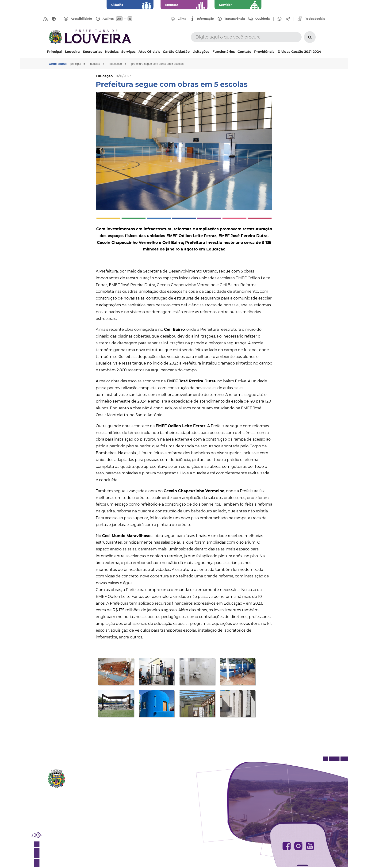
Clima (182, 19)
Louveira (72, 52)
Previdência (264, 52)
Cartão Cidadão (176, 52)
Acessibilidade (81, 19)
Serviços (128, 52)
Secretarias (92, 52)
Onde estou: (58, 64)
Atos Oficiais (149, 52)
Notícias (112, 52)
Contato (244, 52)
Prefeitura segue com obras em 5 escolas (163, 64)
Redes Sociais (315, 19)
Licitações (201, 52)
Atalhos (108, 19)
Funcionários (224, 52)
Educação (120, 64)
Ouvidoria (263, 19)
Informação (205, 19)
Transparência (235, 19)
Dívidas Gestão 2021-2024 (299, 52)
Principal (55, 52)
